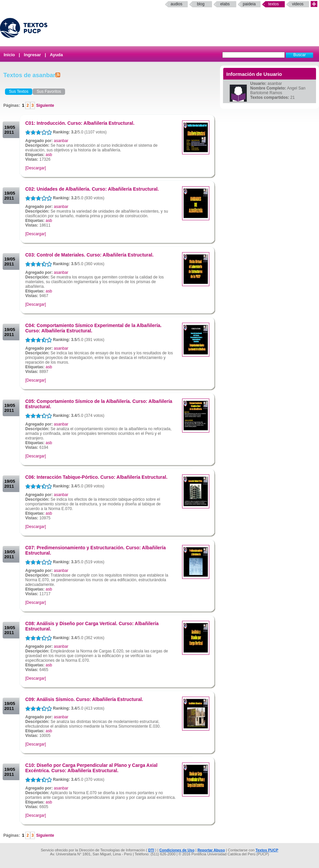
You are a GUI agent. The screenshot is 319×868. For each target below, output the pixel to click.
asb (49, 155)
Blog (201, 4)
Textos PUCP (267, 850)
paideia (249, 4)
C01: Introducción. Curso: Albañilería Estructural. (80, 123)
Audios (176, 4)
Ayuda (56, 55)
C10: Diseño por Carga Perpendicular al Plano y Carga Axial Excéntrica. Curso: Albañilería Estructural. (91, 768)
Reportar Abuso (211, 850)
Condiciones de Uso (177, 850)
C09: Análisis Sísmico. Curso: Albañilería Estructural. (84, 699)
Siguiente (44, 105)
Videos (298, 4)
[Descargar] (36, 168)
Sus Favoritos (49, 91)
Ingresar (32, 55)
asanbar (61, 141)
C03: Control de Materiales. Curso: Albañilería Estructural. (89, 255)
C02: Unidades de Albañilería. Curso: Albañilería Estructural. (92, 189)
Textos (273, 4)
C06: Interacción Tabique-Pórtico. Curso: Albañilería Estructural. (96, 477)
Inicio (9, 55)
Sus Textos (19, 91)
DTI (151, 850)
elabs (225, 4)
